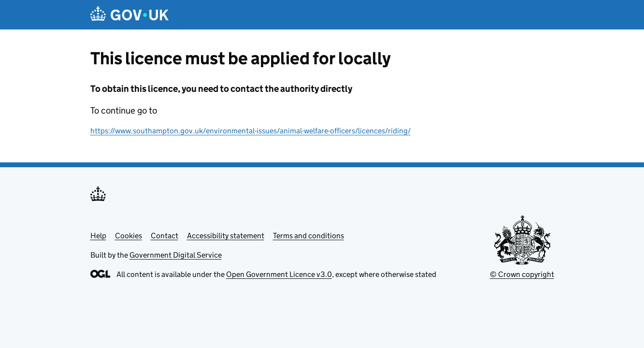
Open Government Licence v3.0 (279, 274)
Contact (165, 236)
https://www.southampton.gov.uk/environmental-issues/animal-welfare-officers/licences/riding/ (250, 131)
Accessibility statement (226, 236)
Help (98, 236)
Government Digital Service (176, 255)
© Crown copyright (522, 274)
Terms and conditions (308, 236)
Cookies (129, 236)
